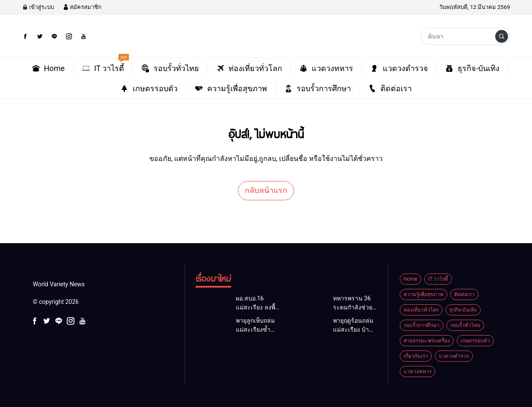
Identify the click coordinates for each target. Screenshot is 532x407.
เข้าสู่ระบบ (38, 7)
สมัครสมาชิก (82, 7)
